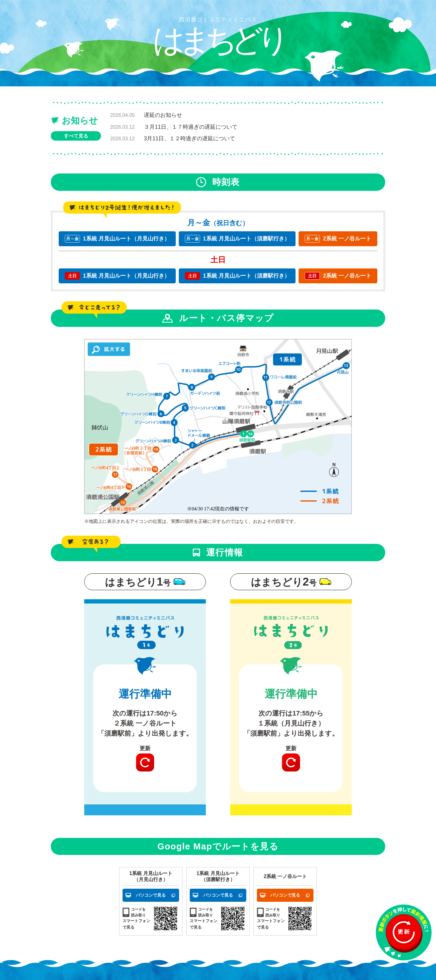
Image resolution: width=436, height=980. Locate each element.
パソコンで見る (151, 895)
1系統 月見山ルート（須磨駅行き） (237, 239)
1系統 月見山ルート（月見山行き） (117, 239)
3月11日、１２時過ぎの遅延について (189, 138)
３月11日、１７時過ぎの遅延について (191, 127)
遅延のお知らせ (163, 115)
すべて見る (76, 136)
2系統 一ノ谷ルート (338, 239)
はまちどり (218, 40)
